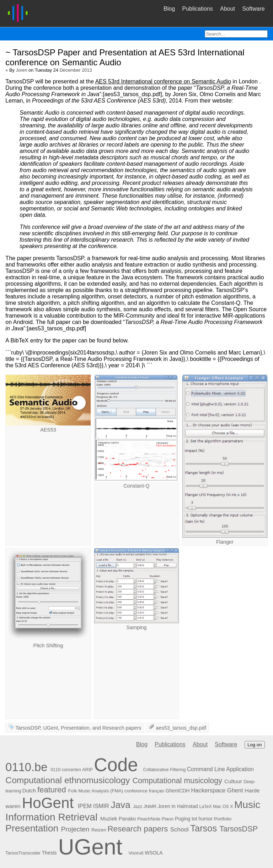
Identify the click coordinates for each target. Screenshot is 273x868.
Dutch (29, 791)
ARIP (87, 770)
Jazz (138, 806)
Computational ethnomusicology (68, 780)
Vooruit (136, 853)
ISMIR (101, 806)
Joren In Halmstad (178, 806)
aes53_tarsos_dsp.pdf (181, 728)
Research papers (122, 728)
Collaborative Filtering (165, 770)
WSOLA (154, 853)
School (180, 829)
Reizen (99, 830)
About (227, 9)
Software (253, 9)
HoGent (48, 803)
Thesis (49, 853)
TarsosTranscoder (23, 853)
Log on (255, 745)
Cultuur (233, 781)
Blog (169, 9)
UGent (50, 728)
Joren (22, 70)
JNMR (150, 806)
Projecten (75, 829)
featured (52, 790)
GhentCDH (178, 791)
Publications (197, 9)
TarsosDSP (28, 728)
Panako (127, 819)
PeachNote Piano (155, 819)
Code (116, 765)
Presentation (75, 728)
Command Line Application (220, 769)
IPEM (85, 806)
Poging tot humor (194, 819)
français (157, 791)
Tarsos (204, 828)
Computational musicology (177, 781)
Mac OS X (223, 807)
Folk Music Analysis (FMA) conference (108, 791)
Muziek (109, 818)
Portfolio (223, 819)
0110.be (26, 767)
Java (120, 805)
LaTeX (206, 807)
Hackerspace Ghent (217, 790)
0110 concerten (66, 770)
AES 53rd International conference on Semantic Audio (163, 81)
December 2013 (76, 70)
